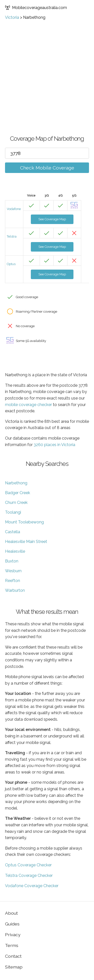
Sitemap (14, 967)
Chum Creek (16, 503)
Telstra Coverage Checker (29, 875)
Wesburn (13, 571)
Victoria (12, 17)
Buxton (12, 561)
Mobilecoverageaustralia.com (36, 8)
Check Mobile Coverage (47, 168)
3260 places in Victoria (54, 445)
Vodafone (14, 209)
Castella (13, 532)
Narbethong (16, 483)
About (11, 913)
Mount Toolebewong (24, 522)
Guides (12, 924)
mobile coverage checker (28, 405)
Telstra (12, 236)
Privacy (13, 935)
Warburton (15, 590)
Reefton (13, 581)
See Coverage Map (52, 219)
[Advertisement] (47, 69)
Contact (13, 956)
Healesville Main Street (26, 542)
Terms (12, 945)
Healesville (15, 551)
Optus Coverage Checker (28, 865)
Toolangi (13, 512)
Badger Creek (18, 493)
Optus (11, 264)
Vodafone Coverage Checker (32, 886)
